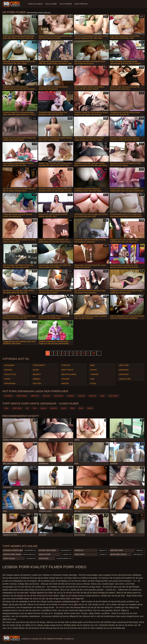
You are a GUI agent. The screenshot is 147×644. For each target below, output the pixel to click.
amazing (81, 396)
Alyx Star (46, 396)
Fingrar (65, 379)
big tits (64, 408)
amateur (71, 396)
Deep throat (68, 370)
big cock (54, 408)
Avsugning (9, 365)
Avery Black (113, 396)
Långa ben (124, 374)
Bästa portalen (81, 4)
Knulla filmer (51, 4)
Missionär (124, 370)
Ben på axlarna (69, 374)
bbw (35, 408)
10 (83, 353)
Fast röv (37, 383)
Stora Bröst (39, 365)
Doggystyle (10, 374)
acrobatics (8, 396)
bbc (27, 408)
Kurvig (93, 370)
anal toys (92, 396)
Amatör (65, 383)
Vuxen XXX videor (35, 4)
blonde (90, 408)
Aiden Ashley (22, 396)
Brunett (37, 374)
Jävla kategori (66, 4)
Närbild (37, 379)
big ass (43, 408)
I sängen (94, 374)
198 (94, 353)
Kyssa (93, 383)
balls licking (17, 408)
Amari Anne (59, 396)
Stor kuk (66, 365)
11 (88, 353)
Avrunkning (10, 383)
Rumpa (7, 379)
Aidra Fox (35, 396)
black (81, 408)
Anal (92, 379)
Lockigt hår (125, 379)
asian (102, 396)
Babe (92, 365)
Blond (36, 370)
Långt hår (124, 365)
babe (6, 408)
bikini (73, 408)
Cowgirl (8, 370)
